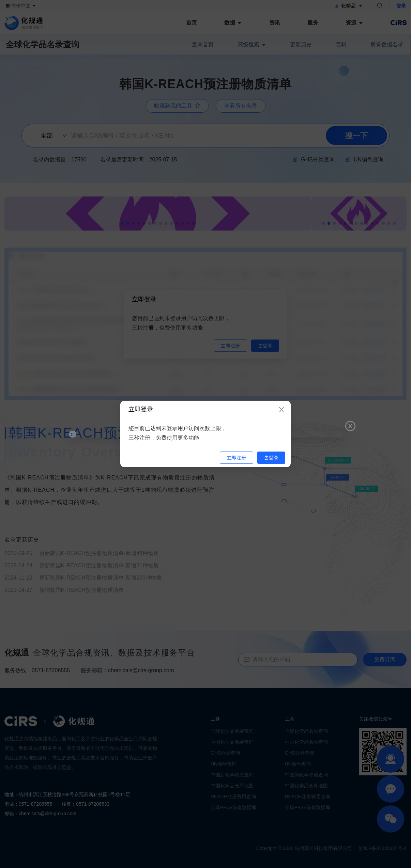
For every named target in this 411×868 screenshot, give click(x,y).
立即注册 (237, 458)
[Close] (281, 410)
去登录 (271, 458)
